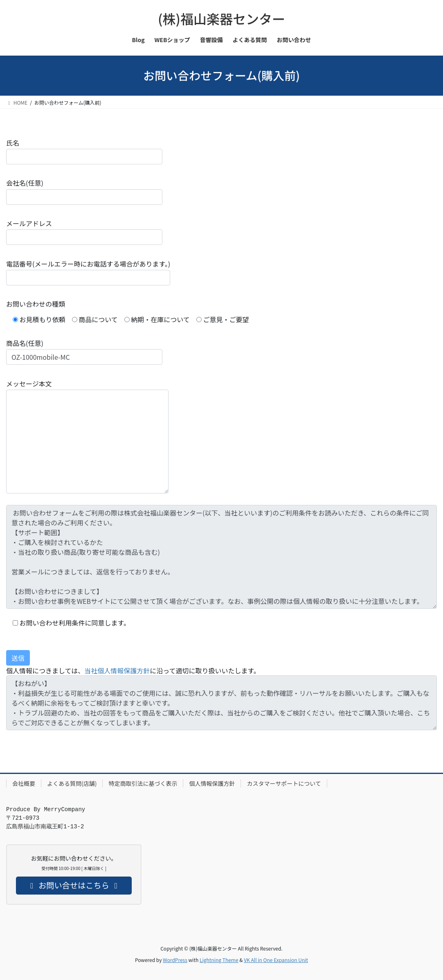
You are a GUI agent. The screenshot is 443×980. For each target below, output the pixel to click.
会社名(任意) (84, 191)
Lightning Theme (219, 960)
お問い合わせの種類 (36, 304)
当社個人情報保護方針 (117, 671)
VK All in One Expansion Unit (276, 960)
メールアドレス (84, 232)
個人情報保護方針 (212, 783)
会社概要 (24, 783)
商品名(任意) (84, 351)
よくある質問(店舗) (72, 783)
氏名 (84, 151)
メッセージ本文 (87, 436)
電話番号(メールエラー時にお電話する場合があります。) (88, 272)
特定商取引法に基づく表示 (143, 783)
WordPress (175, 960)
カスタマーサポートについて (284, 783)
